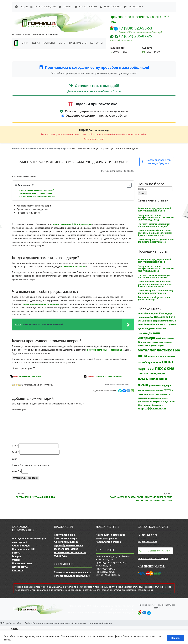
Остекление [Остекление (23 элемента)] (161, 317)
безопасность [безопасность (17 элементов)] (159, 324)
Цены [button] (62, 43)
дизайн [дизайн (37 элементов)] (143, 333)
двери (38, 376)
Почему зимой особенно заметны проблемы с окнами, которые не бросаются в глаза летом (155, 233)
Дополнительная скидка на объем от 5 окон (94, 91)
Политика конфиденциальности (72, 572)
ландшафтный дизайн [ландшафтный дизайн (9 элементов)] (147, 346)
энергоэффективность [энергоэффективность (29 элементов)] (152, 409)
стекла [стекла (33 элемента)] (142, 394)
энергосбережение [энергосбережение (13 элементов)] (153, 405)
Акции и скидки (21, 546)
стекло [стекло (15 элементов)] (151, 394)
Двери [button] (36, 43)
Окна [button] (25, 43)
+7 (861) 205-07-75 (135, 36)
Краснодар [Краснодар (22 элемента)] (165, 313)
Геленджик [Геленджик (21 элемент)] (152, 313)
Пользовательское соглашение (72, 576)
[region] (94, 637)
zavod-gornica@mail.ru (153, 558)
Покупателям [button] (110, 6)
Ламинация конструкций (110, 535)
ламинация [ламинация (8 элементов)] (169, 342)
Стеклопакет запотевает (74, 266)
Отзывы (17, 560)
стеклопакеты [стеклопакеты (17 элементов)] (163, 394)
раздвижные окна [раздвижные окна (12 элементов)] (146, 390)
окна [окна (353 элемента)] (167, 362)
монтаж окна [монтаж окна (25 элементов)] (156, 356)
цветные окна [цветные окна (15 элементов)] (145, 401)
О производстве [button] (43, 6)
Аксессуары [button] (134, 6)
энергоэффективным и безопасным (105, 350)
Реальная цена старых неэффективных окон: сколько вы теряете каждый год (156, 217)
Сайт (14, 459)
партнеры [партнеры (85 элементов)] (146, 368)
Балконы (49, 43)
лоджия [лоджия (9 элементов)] (161, 346)
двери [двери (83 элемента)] (143, 328)
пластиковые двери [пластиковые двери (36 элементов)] (151, 373)
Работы (16, 553)
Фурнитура (60, 556)
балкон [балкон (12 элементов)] (147, 324)
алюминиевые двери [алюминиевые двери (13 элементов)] (148, 321)
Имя (15, 446)
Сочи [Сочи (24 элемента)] (172, 317)
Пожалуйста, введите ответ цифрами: (31, 465)
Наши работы (78, 43)
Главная (17, 148)
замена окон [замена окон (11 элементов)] (158, 342)
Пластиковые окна (65, 535)
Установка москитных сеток (70, 552)
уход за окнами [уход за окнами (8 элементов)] (162, 398)
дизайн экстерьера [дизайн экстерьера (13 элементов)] (165, 338)
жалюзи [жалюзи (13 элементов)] (147, 342)
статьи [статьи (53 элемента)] (168, 390)
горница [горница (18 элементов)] (171, 324)
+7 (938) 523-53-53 (135, 28)
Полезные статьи (22, 563)
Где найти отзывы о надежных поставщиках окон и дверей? (154, 225)
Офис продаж (86, 6)
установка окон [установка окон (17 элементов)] (146, 398)
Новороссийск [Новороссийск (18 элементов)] (146, 317)
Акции (21, 6)
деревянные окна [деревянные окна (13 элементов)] (157, 329)
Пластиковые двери (65, 538)
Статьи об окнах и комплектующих (46, 148)
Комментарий (20, 409)
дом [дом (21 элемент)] (140, 342)
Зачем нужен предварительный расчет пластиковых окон (154, 210)
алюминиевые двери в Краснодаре (41, 304)
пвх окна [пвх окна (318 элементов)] (165, 368)
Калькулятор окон (106, 538)
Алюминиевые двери (66, 542)
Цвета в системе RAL (24, 549)
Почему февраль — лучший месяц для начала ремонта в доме (156, 241)
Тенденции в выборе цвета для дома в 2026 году (154, 298)
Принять (176, 638)
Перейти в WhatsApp (158, 551)
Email (15, 452)
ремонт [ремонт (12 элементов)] (159, 390)
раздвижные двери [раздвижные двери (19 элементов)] (160, 386)
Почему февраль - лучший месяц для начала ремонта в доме (155, 292)
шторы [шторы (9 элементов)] (156, 402)
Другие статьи (20, 567)
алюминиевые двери (27, 376)
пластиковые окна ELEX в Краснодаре (72, 224)
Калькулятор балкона (108, 542)
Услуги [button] (65, 6)
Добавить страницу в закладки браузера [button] (156, 162)
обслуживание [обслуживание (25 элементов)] (152, 362)
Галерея (17, 556)
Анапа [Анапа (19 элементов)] (141, 313)
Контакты (96, 43)
